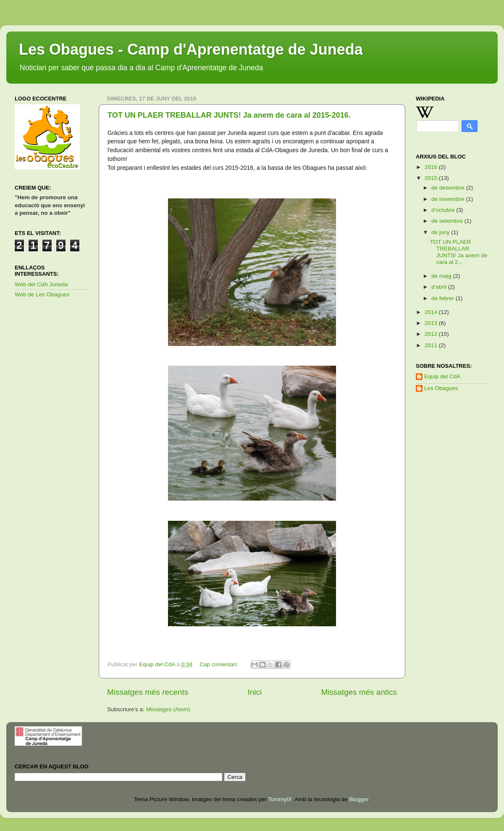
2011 (432, 345)
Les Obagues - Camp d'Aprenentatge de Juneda (191, 49)
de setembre (448, 221)
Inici (255, 692)
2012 (432, 334)
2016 (432, 167)
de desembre (449, 188)
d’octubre (444, 210)
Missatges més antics (359, 692)
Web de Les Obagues (42, 294)
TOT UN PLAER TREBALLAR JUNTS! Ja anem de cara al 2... (459, 252)
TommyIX (280, 799)
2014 (432, 312)
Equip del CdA (442, 376)
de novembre (449, 199)
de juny (441, 232)
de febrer (444, 298)
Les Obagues (441, 388)
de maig (442, 276)
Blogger (359, 799)
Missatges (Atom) (168, 709)
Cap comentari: (219, 664)
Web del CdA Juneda (41, 284)
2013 (432, 323)
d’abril (440, 287)
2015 (432, 178)
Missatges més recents (148, 692)
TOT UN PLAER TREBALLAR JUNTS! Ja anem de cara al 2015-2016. (229, 115)
